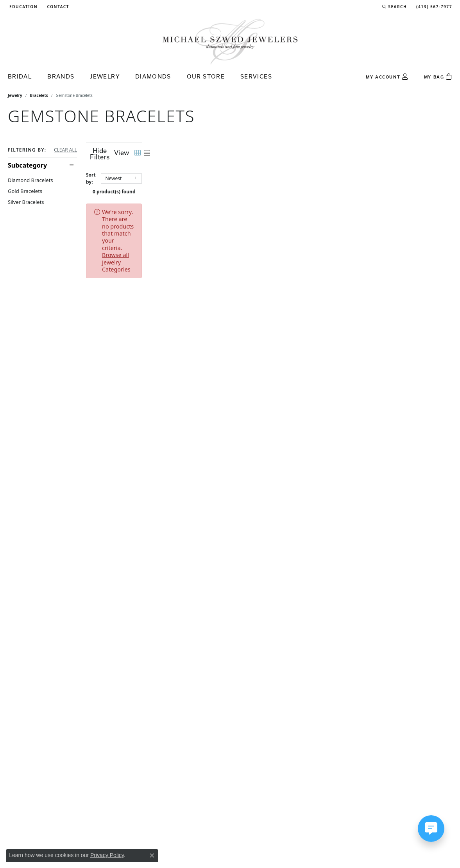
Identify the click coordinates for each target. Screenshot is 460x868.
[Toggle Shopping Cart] (438, 77)
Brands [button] (61, 76)
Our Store (206, 76)
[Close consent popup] (152, 855)
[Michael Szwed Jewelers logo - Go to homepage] (230, 41)
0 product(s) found (269, 185)
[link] (57, 7)
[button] (23, 7)
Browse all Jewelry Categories (298, 206)
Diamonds (153, 76)
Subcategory (27, 165)
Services (256, 76)
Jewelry (15, 95)
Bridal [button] (20, 76)
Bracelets (39, 95)
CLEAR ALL (65, 150)
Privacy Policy (107, 855)
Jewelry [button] (105, 76)
